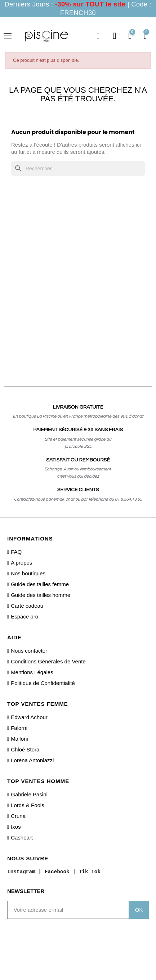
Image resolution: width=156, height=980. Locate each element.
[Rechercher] (78, 169)
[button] (98, 36)
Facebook (57, 872)
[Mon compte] (115, 36)
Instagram (21, 872)
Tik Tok (90, 872)
